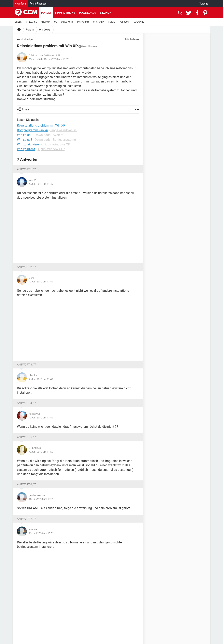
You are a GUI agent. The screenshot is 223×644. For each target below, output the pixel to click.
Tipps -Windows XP (64, 130)
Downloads (88, 13)
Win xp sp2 (25, 135)
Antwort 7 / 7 (26, 519)
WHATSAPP (98, 22)
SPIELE (18, 22)
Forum (46, 13)
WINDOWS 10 (67, 22)
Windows (45, 30)
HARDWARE (138, 22)
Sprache (204, 4)
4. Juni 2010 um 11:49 (41, 184)
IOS (55, 22)
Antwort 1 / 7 (26, 169)
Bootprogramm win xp (32, 130)
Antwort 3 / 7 (26, 365)
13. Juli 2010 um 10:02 (56, 59)
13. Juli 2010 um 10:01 (41, 499)
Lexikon (106, 13)
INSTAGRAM (83, 22)
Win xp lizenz (26, 149)
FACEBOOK (124, 22)
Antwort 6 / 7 (26, 484)
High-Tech (20, 4)
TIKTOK (111, 22)
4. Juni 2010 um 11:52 (41, 452)
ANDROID (45, 22)
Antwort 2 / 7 (26, 267)
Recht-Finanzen (38, 4)
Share (26, 109)
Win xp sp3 (25, 140)
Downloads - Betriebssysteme (55, 140)
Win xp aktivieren (29, 144)
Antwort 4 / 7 (26, 403)
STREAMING (31, 22)
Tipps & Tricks (65, 13)
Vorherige (27, 39)
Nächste (130, 39)
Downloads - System (49, 135)
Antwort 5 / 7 (26, 437)
